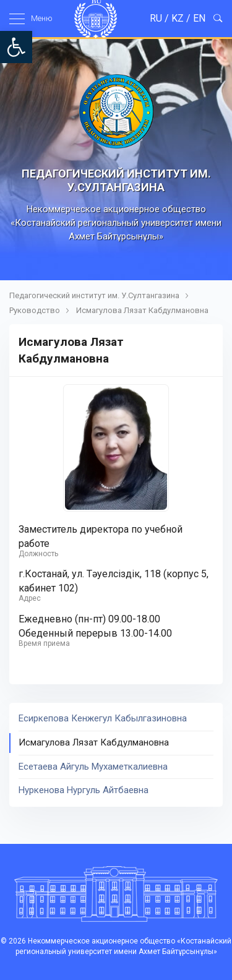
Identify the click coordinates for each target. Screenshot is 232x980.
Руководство (35, 310)
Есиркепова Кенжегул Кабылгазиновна (103, 718)
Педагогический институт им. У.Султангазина (94, 295)
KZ (178, 18)
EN (199, 18)
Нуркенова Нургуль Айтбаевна (84, 790)
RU (156, 18)
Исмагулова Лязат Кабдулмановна (142, 310)
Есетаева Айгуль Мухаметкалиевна (93, 767)
